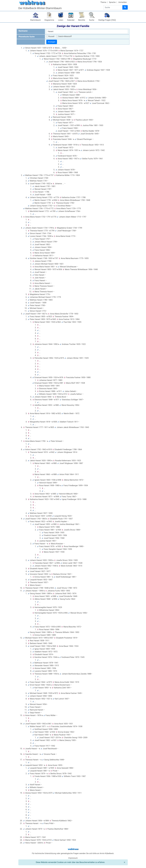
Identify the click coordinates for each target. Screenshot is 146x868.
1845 (53, 319)
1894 (55, 599)
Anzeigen (52, 42)
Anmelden (122, 2)
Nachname (23, 31)
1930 (59, 776)
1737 (51, 175)
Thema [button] (103, 2)
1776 (56, 197)
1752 (70, 56)
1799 (52, 231)
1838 (54, 422)
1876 (61, 377)
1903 (59, 546)
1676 (49, 48)
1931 (54, 740)
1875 (61, 358)
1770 (54, 217)
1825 (49, 317)
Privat (55, 771)
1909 (51, 768)
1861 (49, 724)
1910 (49, 840)
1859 (49, 516)
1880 (56, 405)
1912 (83, 98)
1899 (77, 125)
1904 (77, 131)
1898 (59, 480)
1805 (51, 427)
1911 (59, 391)
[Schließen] (125, 862)
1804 (55, 200)
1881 (61, 383)
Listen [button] (61, 20)
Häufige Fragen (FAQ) (107, 20)
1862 (58, 322)
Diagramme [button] (49, 20)
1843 (49, 521)
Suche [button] (92, 20)
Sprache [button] (112, 2)
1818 (49, 449)
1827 (72, 81)
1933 (53, 732)
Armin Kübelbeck (107, 853)
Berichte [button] (82, 20)
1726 (59, 53)
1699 (55, 51)
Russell (51, 36)
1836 (60, 269)
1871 (81, 70)
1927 (87, 103)
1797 (56, 258)
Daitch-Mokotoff (65, 36)
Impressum (73, 858)
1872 (55, 693)
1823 (72, 62)
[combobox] (87, 32)
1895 (58, 627)
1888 (54, 474)
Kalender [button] (71, 20)
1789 (68, 59)
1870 (75, 134)
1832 (58, 413)
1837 (51, 638)
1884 (46, 821)
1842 (52, 452)
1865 (54, 646)
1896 (57, 563)
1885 (54, 494)
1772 (51, 208)
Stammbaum (36, 20)
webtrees (73, 849)
